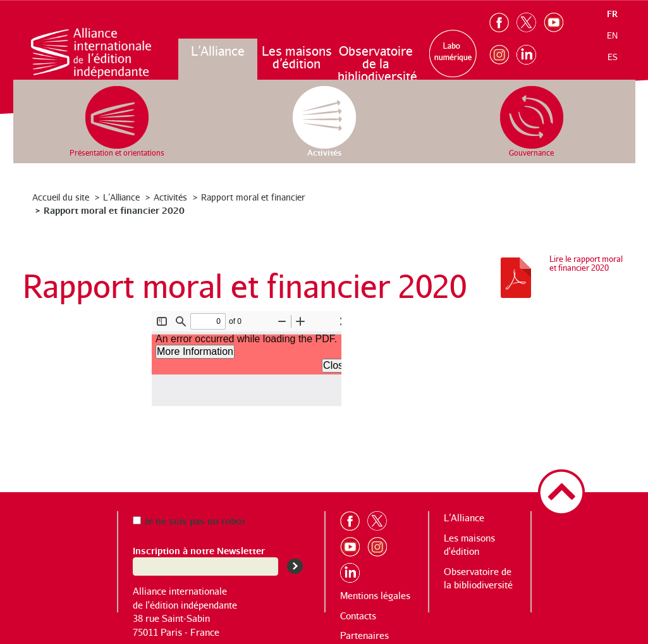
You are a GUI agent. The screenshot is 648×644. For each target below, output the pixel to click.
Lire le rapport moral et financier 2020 (586, 263)
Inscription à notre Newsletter (199, 550)
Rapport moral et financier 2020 (114, 210)
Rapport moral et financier (253, 197)
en (612, 35)
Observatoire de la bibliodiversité (376, 64)
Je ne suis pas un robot (189, 520)
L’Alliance (218, 51)
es (613, 57)
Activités (170, 197)
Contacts (358, 616)
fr (612, 14)
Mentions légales (375, 596)
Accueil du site (61, 197)
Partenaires (364, 635)
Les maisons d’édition (297, 57)
